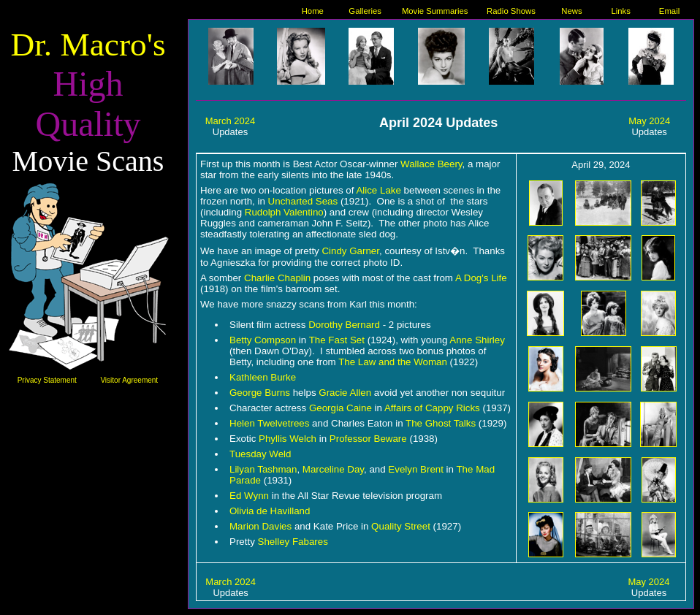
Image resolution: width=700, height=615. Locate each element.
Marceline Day (333, 469)
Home (313, 11)
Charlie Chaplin (277, 278)
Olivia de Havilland (270, 511)
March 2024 (231, 121)
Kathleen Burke (263, 377)
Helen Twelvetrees (269, 423)
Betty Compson (263, 340)
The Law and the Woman (393, 362)
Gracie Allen (345, 393)
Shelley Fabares (293, 542)
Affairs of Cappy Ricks (432, 408)
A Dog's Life (481, 278)
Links (621, 11)
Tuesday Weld (260, 454)
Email (669, 11)
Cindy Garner (350, 251)
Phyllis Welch (288, 439)
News (571, 11)
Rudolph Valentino (284, 212)
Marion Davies (260, 526)
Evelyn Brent (416, 469)
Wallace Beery (431, 164)
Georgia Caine (341, 408)
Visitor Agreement (129, 380)
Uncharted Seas (303, 201)
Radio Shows (511, 11)
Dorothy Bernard (344, 325)
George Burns (260, 393)
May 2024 (649, 121)
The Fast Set (337, 340)
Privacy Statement (47, 380)
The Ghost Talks (441, 423)
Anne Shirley (477, 340)
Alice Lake (378, 190)
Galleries (365, 11)
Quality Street (401, 526)
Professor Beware (368, 439)
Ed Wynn (249, 496)
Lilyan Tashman (263, 469)
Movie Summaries (435, 11)
